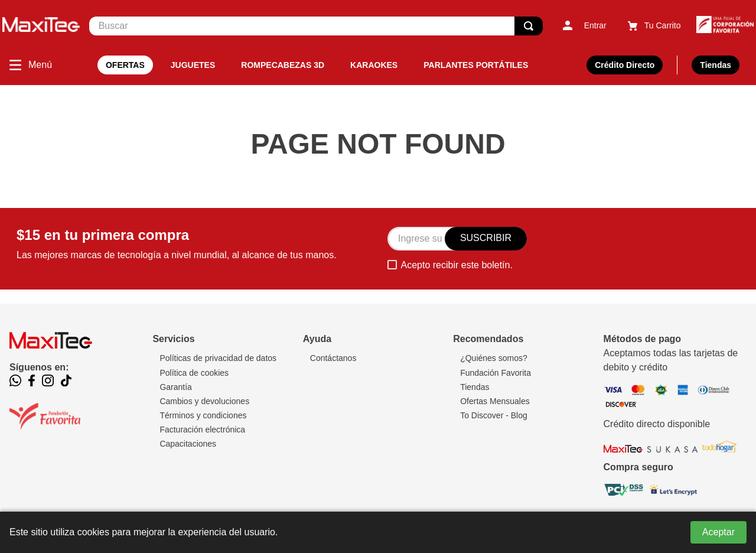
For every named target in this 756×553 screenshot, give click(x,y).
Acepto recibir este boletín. (456, 265)
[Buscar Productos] (529, 26)
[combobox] (316, 26)
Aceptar (718, 532)
